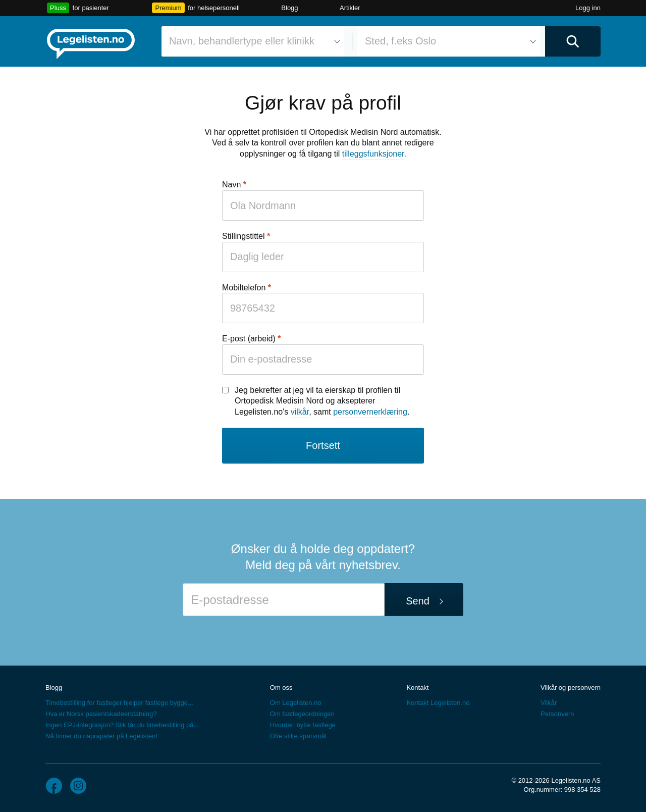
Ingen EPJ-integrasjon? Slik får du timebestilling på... (122, 725)
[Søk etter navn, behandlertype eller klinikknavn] (253, 41)
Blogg (289, 8)
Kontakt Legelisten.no (438, 703)
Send (418, 601)
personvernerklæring (370, 412)
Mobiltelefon (244, 288)
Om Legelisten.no (296, 703)
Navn (231, 185)
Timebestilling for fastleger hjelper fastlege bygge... (119, 703)
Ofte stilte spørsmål (298, 736)
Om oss (281, 688)
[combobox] (253, 41)
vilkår (300, 412)
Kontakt (417, 688)
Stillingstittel (243, 236)
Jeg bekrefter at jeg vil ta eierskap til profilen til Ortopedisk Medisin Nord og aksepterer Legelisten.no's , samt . (322, 401)
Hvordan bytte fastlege (303, 725)
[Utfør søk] (573, 41)
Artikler (350, 8)
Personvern (557, 714)
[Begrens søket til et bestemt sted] (449, 41)
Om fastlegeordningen (302, 714)
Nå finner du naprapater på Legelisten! (101, 736)
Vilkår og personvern (571, 688)
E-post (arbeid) (249, 339)
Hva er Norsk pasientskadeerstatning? (101, 714)
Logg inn (588, 8)
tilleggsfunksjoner (373, 154)
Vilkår (549, 703)
